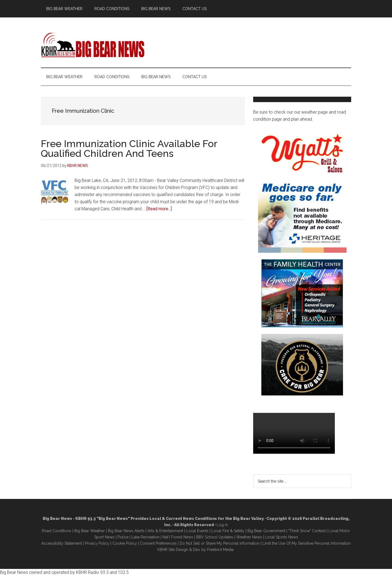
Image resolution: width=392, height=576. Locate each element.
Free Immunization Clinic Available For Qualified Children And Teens (129, 148)
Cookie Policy (125, 543)
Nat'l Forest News (178, 537)
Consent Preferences (158, 543)
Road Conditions (57, 531)
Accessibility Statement (62, 543)
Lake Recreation (146, 537)
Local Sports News (281, 537)
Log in (222, 525)
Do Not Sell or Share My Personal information (220, 543)
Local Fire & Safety (228, 531)
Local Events (197, 531)
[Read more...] (159, 209)
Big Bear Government (266, 531)
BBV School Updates (215, 537)
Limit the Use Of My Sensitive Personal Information (307, 543)
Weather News (249, 537)
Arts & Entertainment (165, 531)
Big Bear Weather (90, 531)
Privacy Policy (97, 543)
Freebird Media (220, 550)
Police (123, 537)
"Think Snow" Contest (307, 531)
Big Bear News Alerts (126, 531)
